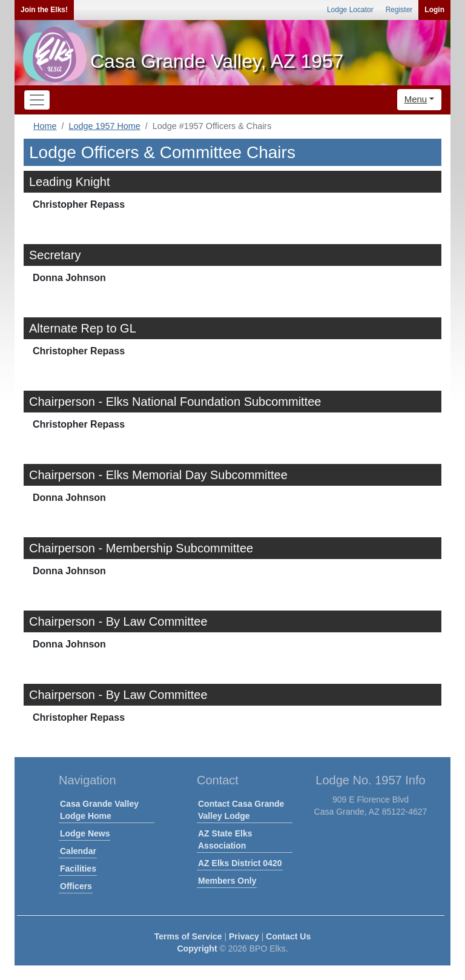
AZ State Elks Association (225, 839)
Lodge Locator (350, 10)
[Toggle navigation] (37, 100)
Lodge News (85, 833)
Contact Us (288, 936)
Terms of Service (188, 936)
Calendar (78, 851)
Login (434, 10)
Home (45, 126)
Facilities (78, 869)
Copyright (197, 949)
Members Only (227, 881)
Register (399, 10)
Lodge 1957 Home (104, 126)
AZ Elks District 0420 (240, 863)
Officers (76, 886)
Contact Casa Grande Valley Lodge (241, 810)
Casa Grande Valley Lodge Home (99, 810)
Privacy (244, 936)
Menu (416, 99)
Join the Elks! (44, 10)
